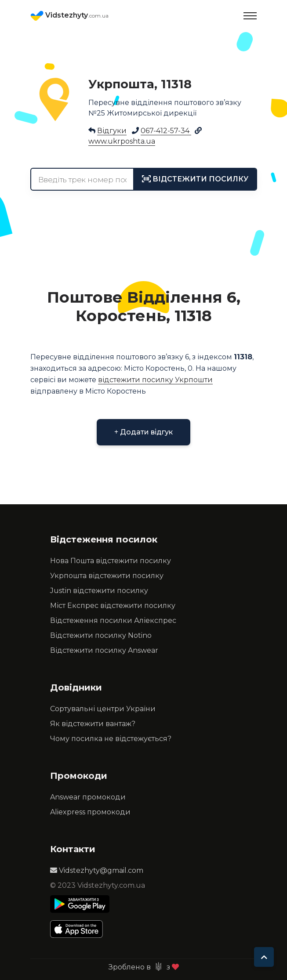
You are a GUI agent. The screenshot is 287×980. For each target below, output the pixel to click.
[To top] (264, 957)
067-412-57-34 (166, 131)
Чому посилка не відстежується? (111, 739)
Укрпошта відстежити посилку (107, 576)
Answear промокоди (88, 797)
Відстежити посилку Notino (101, 635)
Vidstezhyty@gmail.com (97, 870)
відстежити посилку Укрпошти (155, 380)
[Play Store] (80, 904)
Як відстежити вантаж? (93, 724)
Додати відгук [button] (143, 432)
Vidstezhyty (69, 16)
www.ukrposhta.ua (122, 141)
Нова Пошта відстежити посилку (111, 561)
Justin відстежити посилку (99, 591)
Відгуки (112, 131)
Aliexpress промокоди (90, 812)
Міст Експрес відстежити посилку (113, 606)
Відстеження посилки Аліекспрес (113, 620)
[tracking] (195, 179)
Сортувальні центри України (103, 709)
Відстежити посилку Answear (104, 650)
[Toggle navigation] (250, 16)
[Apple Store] (80, 929)
